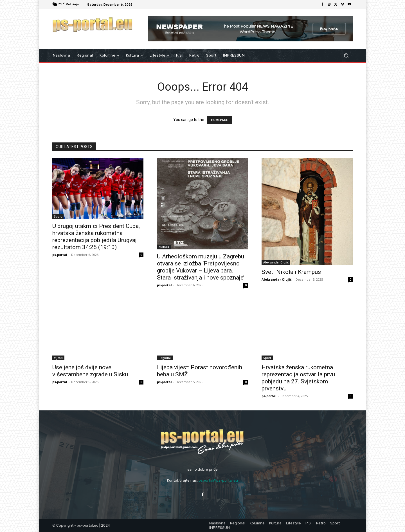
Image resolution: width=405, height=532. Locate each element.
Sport (58, 216)
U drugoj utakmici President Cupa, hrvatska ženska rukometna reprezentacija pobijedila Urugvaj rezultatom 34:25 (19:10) (96, 237)
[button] (346, 56)
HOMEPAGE (219, 120)
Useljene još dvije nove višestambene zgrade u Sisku (90, 371)
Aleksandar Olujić (276, 262)
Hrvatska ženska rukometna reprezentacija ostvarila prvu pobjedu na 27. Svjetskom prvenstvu (298, 378)
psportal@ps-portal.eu (218, 480)
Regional (165, 358)
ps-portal (60, 255)
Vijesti (58, 358)
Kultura (164, 247)
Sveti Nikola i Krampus (291, 272)
